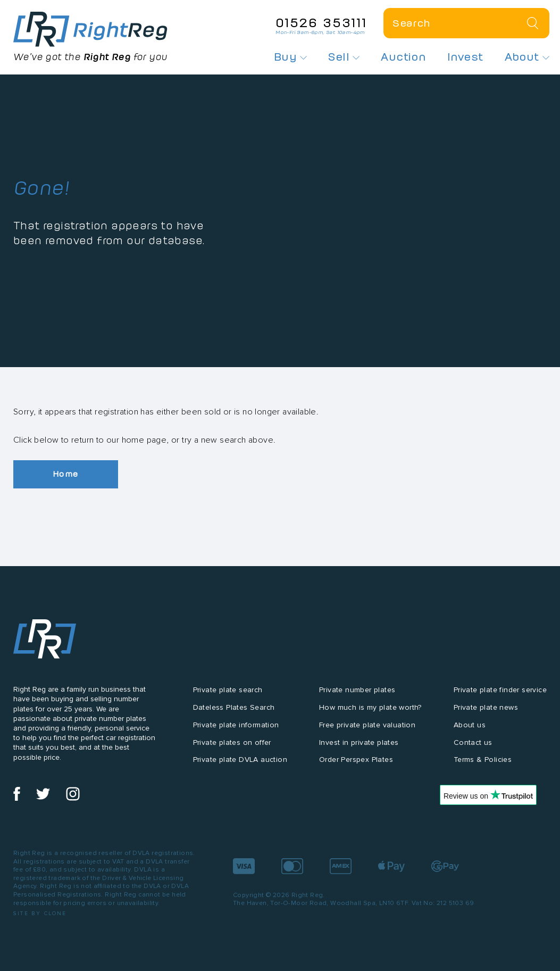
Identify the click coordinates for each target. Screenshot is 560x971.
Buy (291, 57)
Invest (465, 57)
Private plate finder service (500, 690)
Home (66, 474)
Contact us (473, 742)
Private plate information (236, 725)
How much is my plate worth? (370, 707)
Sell (344, 57)
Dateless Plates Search (234, 707)
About (527, 57)
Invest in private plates (359, 742)
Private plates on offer (232, 742)
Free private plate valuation (367, 725)
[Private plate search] (466, 23)
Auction (403, 57)
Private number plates (357, 690)
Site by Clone (40, 913)
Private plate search (228, 690)
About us (470, 725)
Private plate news (486, 707)
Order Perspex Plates (356, 760)
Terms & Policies (483, 760)
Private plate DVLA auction (240, 760)
